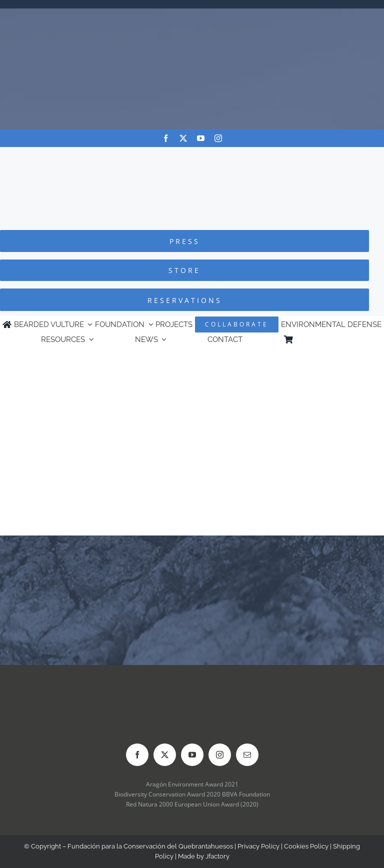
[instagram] (218, 138)
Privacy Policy (258, 846)
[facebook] (166, 138)
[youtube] (201, 138)
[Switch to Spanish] (338, 339)
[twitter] (183, 138)
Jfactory (217, 856)
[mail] (247, 755)
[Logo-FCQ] (192, 156)
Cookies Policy (306, 846)
